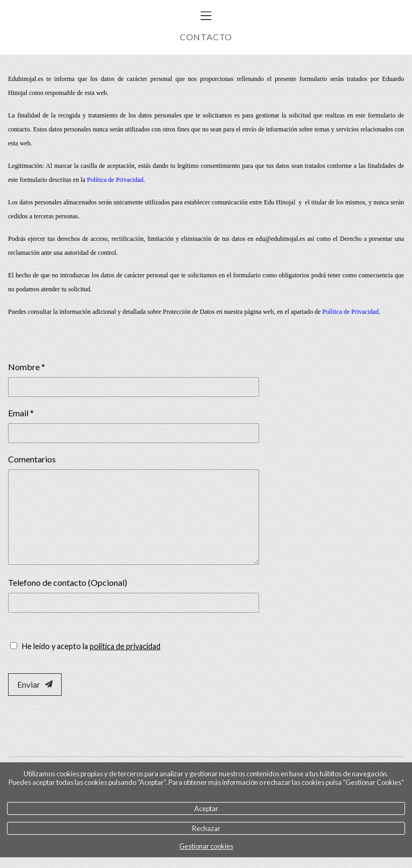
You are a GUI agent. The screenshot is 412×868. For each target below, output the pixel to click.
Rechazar (206, 828)
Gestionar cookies (206, 846)
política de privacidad (125, 646)
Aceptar (206, 808)
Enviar (35, 684)
